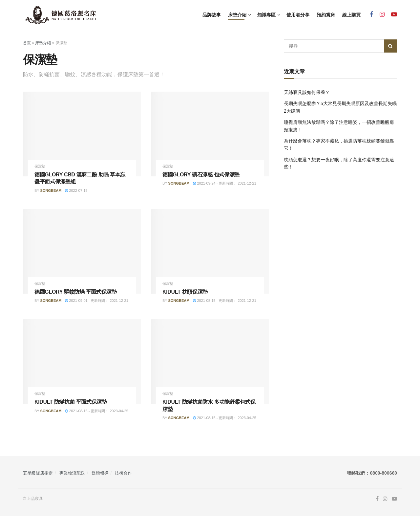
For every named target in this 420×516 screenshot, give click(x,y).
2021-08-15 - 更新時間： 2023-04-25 (96, 411)
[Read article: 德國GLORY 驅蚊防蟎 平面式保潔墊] (82, 251)
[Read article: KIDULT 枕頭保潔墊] (210, 251)
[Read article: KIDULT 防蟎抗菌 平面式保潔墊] (82, 361)
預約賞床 (326, 15)
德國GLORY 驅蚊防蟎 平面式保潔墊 (76, 292)
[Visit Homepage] (61, 15)
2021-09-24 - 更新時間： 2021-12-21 (224, 183)
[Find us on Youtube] (394, 15)
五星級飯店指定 (38, 473)
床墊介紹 (237, 15)
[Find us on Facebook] (371, 15)
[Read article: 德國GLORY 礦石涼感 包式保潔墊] (210, 134)
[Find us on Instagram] (382, 15)
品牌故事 (212, 15)
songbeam (51, 191)
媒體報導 (100, 473)
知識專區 (266, 15)
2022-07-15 (76, 191)
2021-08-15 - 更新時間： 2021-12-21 (224, 301)
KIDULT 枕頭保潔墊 (185, 292)
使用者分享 (298, 15)
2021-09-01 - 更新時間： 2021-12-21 (96, 301)
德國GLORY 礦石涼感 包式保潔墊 (201, 175)
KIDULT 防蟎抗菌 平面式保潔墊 (71, 402)
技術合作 (123, 473)
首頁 (27, 43)
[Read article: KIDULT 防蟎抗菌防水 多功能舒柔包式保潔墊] (210, 361)
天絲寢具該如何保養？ (307, 92)
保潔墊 (40, 166)
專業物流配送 (72, 473)
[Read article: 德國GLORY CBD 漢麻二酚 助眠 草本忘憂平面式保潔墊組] (82, 134)
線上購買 (351, 15)
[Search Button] (390, 46)
